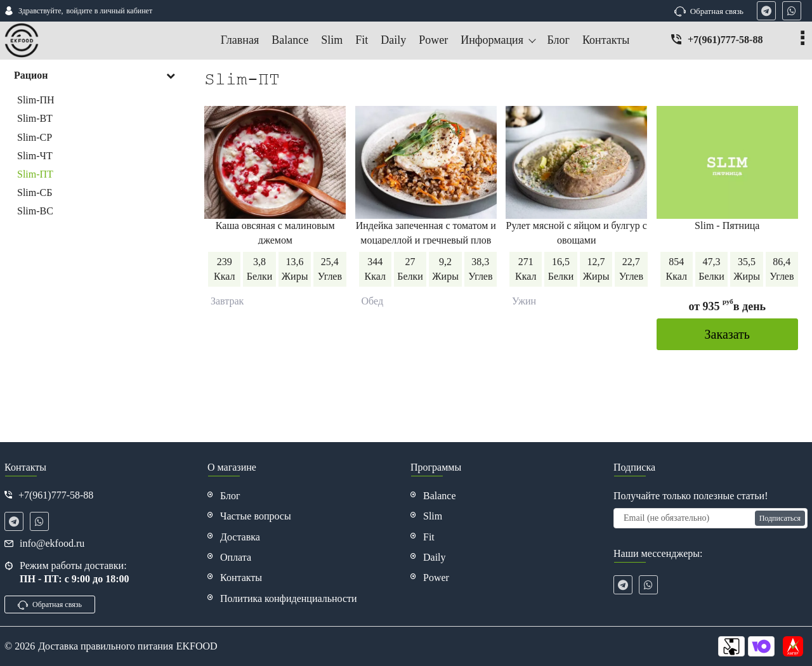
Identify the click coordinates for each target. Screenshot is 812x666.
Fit (429, 537)
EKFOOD (197, 646)
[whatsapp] (792, 11)
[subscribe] (710, 518)
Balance (440, 496)
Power (436, 578)
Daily (435, 557)
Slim (433, 516)
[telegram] (766, 11)
